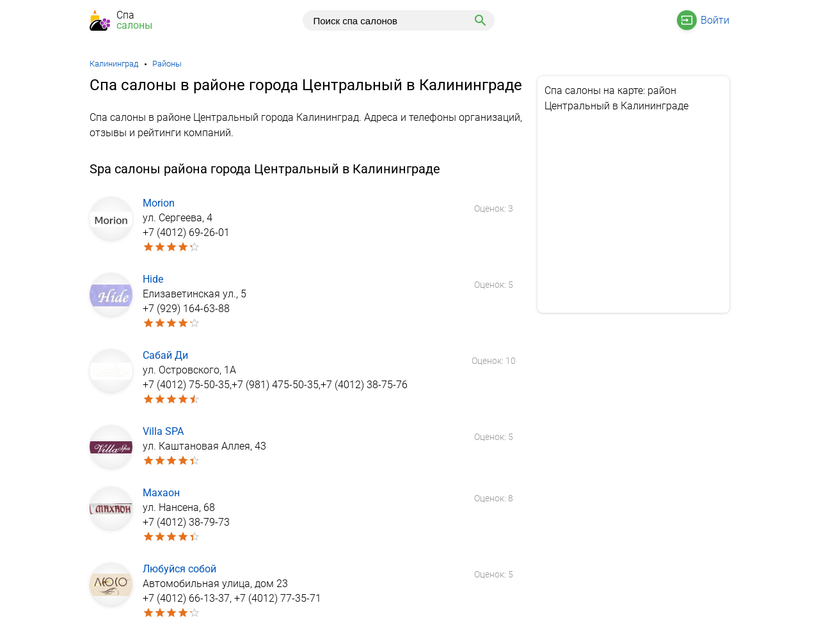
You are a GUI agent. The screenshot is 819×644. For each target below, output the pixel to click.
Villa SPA (163, 431)
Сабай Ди (165, 355)
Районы (167, 64)
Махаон (161, 493)
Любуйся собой (179, 569)
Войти (715, 20)
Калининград (114, 64)
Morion (159, 203)
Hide (153, 279)
